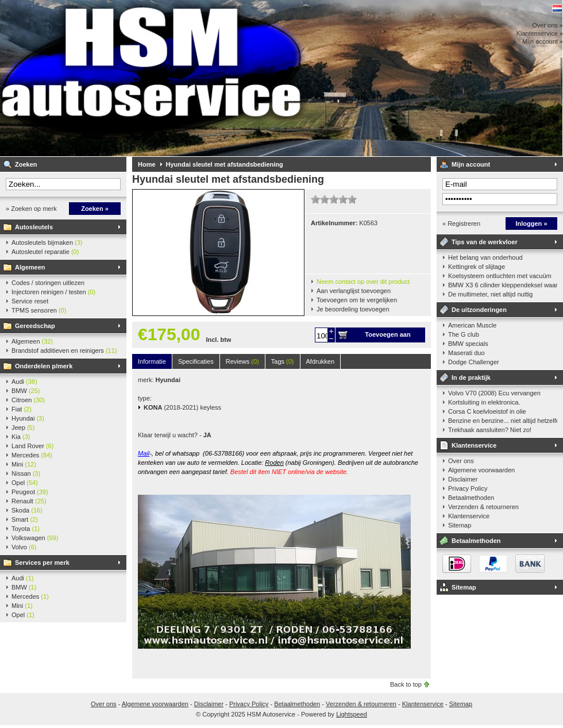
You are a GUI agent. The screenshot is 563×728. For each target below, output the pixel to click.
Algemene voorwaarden (481, 470)
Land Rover (32, 446)
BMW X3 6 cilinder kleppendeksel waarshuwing (503, 285)
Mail (144, 453)
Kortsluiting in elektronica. (484, 402)
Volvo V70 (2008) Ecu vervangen (494, 393)
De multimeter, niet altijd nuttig (490, 294)
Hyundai (28, 418)
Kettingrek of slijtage (477, 267)
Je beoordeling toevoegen (353, 309)
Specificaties (196, 361)
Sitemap (460, 525)
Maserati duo (466, 353)
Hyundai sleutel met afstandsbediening (225, 164)
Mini (24, 464)
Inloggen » (532, 224)
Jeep (23, 427)
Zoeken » (95, 209)
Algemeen (30, 267)
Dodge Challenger (474, 362)
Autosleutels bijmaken (47, 242)
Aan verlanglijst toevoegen (354, 291)
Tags (283, 361)
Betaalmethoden (471, 498)
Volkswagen (35, 538)
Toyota (26, 529)
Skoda (27, 510)
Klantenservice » (540, 33)
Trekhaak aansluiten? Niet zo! (490, 430)
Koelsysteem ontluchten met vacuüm (500, 276)
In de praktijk (471, 378)
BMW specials (468, 344)
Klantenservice (474, 445)
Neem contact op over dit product (363, 282)
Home (147, 164)
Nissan (26, 473)
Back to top (406, 684)
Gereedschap (35, 326)
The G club (464, 334)
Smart (25, 519)
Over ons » (547, 25)
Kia (21, 437)
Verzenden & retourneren (483, 507)
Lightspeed (352, 714)
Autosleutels (34, 227)
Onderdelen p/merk (44, 366)
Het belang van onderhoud (485, 257)
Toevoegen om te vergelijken (357, 300)
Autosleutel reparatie (45, 252)
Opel (25, 483)
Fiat (22, 409)
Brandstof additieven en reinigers (64, 350)
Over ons (461, 461)
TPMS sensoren (39, 310)
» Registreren (461, 224)
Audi (24, 382)
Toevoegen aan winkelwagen (387, 337)
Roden (274, 463)
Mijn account (471, 164)
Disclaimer (463, 479)
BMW (26, 391)
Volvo (24, 547)
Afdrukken (321, 361)
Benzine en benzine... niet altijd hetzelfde (503, 421)
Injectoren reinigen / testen (53, 292)
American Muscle (472, 325)
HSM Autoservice (152, 78)
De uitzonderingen (479, 310)
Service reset (30, 301)
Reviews (242, 361)
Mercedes (32, 455)
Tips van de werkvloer (485, 242)
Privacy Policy (468, 488)
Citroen (28, 400)
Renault (29, 501)
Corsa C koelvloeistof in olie (487, 411)
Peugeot (30, 492)
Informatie (152, 361)
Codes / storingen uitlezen (48, 283)
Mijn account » (543, 41)
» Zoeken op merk (31, 209)
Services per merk (42, 563)
